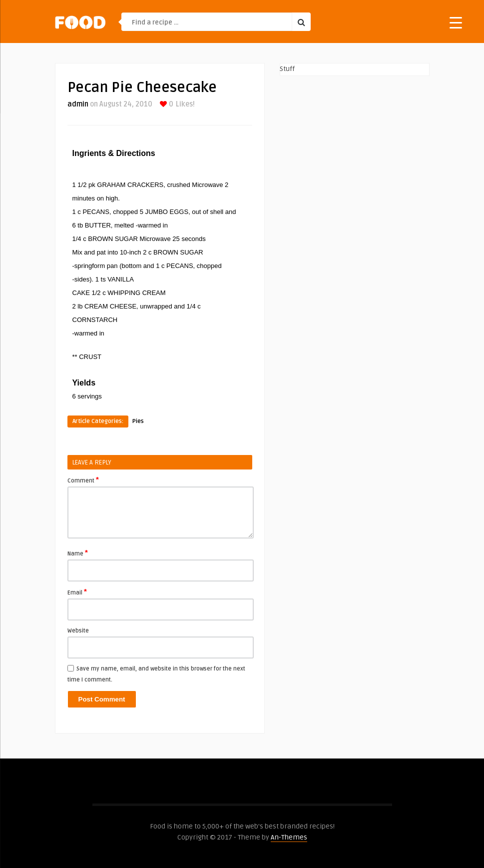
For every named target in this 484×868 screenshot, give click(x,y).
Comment (83, 480)
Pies (138, 421)
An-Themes (289, 837)
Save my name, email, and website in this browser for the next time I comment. (156, 674)
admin (78, 104)
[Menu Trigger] (456, 22)
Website (78, 631)
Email (77, 592)
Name (78, 553)
